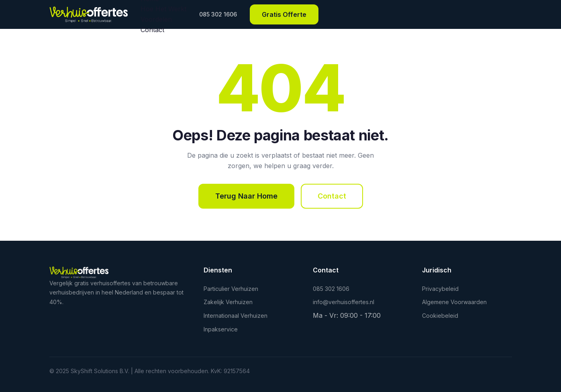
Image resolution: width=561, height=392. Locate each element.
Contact (152, 30)
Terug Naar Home (246, 196)
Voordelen (156, 19)
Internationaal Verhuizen (236, 316)
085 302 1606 (218, 14)
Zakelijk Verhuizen (228, 302)
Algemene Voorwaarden (454, 302)
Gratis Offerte (284, 14)
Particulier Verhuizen (231, 289)
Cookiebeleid (440, 316)
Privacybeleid (440, 289)
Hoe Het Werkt (163, 9)
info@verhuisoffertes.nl (344, 302)
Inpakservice (221, 329)
